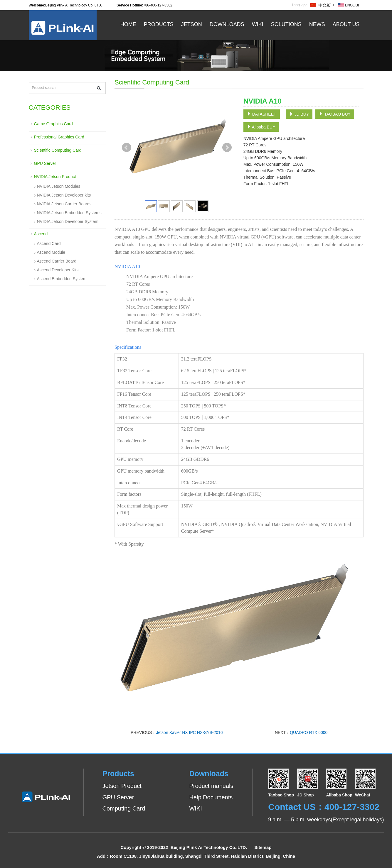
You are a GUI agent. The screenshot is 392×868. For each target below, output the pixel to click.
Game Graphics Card (53, 124)
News (317, 24)
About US (346, 24)
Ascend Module (51, 252)
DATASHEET (262, 114)
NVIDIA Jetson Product (55, 177)
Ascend (41, 234)
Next (227, 148)
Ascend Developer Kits (58, 270)
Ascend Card (49, 243)
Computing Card (124, 808)
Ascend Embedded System (62, 279)
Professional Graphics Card (59, 137)
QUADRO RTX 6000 (309, 732)
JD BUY (299, 114)
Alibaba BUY (261, 127)
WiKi (258, 24)
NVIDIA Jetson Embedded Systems (69, 213)
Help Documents (211, 797)
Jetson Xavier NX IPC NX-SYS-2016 (189, 732)
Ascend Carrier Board (57, 261)
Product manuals (211, 786)
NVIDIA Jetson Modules (59, 186)
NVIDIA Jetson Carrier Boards (64, 204)
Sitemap (263, 847)
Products (159, 24)
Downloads (227, 24)
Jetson (192, 24)
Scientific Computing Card (58, 150)
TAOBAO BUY (335, 114)
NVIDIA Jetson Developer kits (64, 195)
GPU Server (45, 163)
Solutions (286, 24)
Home (128, 24)
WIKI (195, 808)
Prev (127, 148)
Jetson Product (122, 786)
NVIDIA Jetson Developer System (68, 221)
